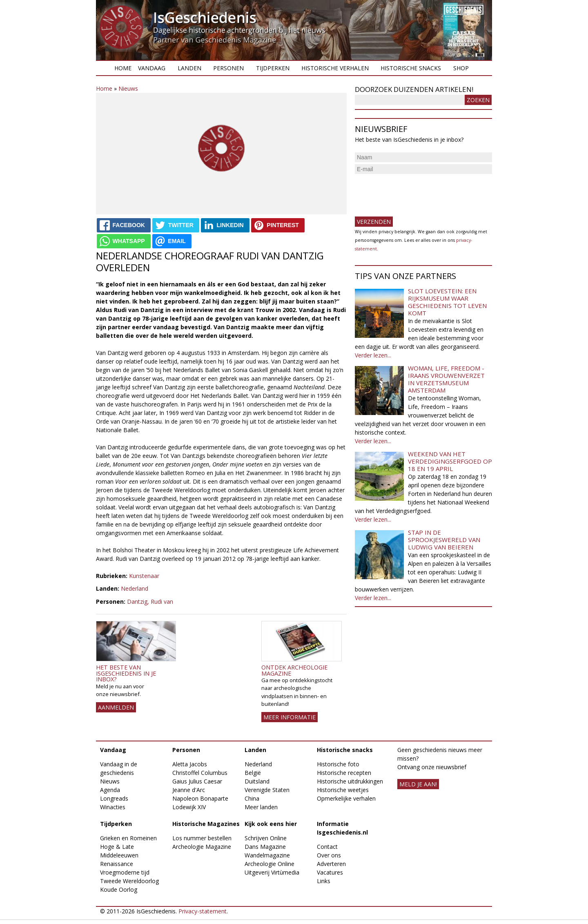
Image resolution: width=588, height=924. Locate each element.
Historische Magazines (206, 824)
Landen (189, 68)
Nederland (135, 588)
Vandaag (152, 68)
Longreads (114, 798)
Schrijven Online (266, 838)
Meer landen (261, 807)
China (252, 798)
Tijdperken (273, 68)
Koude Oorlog (119, 889)
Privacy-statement (203, 911)
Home (123, 68)
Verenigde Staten (267, 790)
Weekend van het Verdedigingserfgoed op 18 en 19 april (450, 461)
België (253, 773)
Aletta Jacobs (190, 764)
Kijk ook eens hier (271, 824)
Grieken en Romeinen (128, 838)
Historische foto (338, 764)
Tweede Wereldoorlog (129, 881)
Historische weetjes (343, 790)
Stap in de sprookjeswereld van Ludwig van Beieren (444, 540)
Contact (327, 847)
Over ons (329, 855)
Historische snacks (411, 68)
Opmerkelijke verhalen (346, 798)
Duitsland (257, 781)
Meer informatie (290, 717)
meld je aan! (418, 784)
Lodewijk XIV (189, 807)
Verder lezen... (373, 355)
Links (324, 881)
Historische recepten (344, 773)
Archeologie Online (269, 864)
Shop (461, 68)
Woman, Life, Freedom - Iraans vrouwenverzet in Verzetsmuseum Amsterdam (446, 379)
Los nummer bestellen (202, 838)
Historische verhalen (335, 68)
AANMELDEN (116, 707)
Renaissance (117, 864)
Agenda (110, 790)
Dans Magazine (265, 847)
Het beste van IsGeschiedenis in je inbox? (126, 673)
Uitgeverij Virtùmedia (272, 872)
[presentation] (417, 192)
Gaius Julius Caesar (197, 781)
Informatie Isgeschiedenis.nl (342, 828)
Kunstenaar (144, 576)
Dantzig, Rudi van (150, 601)
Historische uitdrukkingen (350, 781)
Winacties (113, 807)
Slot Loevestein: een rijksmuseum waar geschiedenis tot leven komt (447, 302)
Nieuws (128, 88)
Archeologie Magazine (202, 847)
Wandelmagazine (267, 855)
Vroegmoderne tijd (125, 872)
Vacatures (330, 872)
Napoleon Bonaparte (200, 798)
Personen (228, 68)
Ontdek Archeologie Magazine (294, 670)
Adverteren (331, 864)
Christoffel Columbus (200, 773)
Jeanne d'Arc (189, 790)
